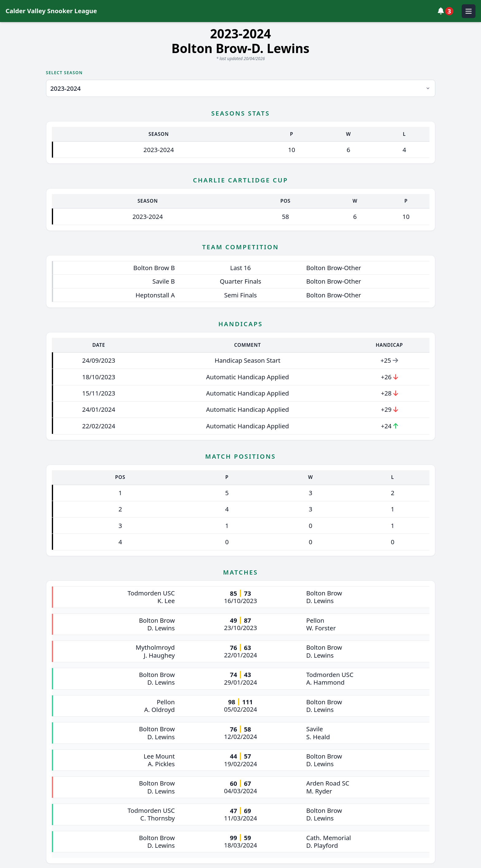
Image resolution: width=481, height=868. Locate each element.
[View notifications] (447, 11)
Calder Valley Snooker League (51, 11)
